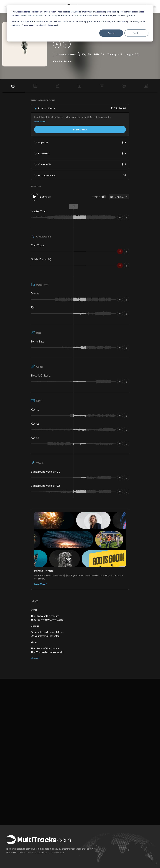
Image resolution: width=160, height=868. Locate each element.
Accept (111, 33)
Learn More (40, 121)
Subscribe (80, 129)
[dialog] (80, 23)
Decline (136, 33)
